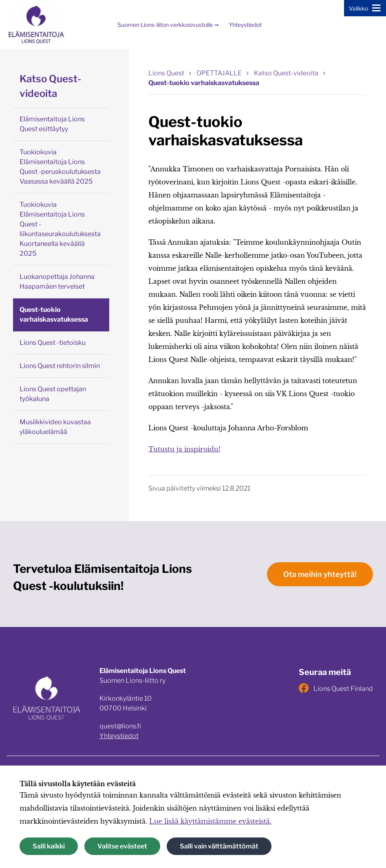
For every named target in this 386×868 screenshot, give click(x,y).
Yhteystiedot (245, 25)
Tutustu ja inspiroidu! (184, 449)
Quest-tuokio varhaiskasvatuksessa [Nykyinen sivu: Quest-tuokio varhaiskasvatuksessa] (204, 83)
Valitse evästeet (122, 846)
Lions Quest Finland (336, 688)
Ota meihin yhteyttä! (320, 574)
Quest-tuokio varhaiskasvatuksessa (54, 315)
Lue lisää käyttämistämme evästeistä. (210, 821)
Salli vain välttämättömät (219, 846)
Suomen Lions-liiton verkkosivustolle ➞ (168, 25)
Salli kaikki (49, 846)
